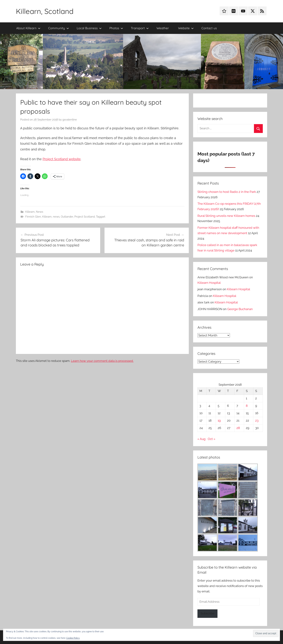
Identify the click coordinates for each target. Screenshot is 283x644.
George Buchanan (240, 309)
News (40, 212)
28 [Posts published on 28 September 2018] (238, 428)
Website (186, 28)
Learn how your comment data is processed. (102, 361)
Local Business (89, 28)
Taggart (101, 217)
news (56, 217)
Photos (116, 28)
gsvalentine (70, 120)
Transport (140, 28)
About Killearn (28, 28)
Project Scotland (85, 217)
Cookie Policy (73, 638)
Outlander (67, 217)
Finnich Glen (33, 217)
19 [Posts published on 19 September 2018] (219, 420)
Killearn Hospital (209, 283)
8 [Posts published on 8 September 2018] (247, 406)
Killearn (30, 212)
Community (59, 28)
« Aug (202, 439)
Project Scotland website (62, 159)
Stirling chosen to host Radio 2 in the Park (227, 192)
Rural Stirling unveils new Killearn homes (226, 216)
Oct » (212, 439)
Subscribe (207, 613)
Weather (163, 28)
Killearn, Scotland (45, 11)
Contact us (209, 28)
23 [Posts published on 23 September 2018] (257, 420)
